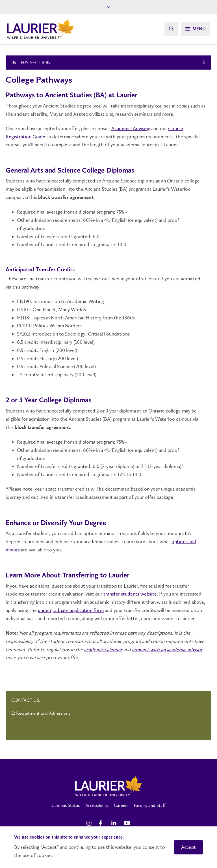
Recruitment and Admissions (43, 713)
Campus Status (66, 805)
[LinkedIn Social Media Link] (115, 823)
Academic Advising (131, 128)
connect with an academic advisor (167, 650)
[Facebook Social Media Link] (102, 823)
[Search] (171, 29)
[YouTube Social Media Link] (127, 823)
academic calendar (103, 650)
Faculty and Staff (150, 805)
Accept (188, 847)
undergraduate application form (71, 610)
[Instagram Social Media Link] (90, 823)
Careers (121, 805)
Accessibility (97, 805)
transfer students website (130, 594)
